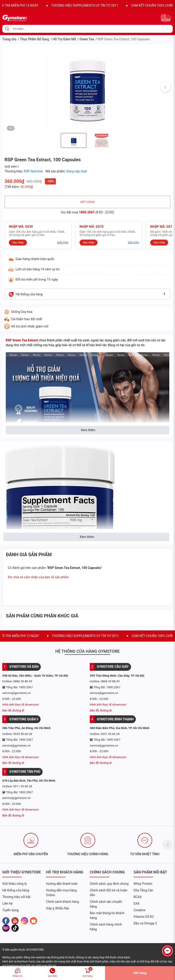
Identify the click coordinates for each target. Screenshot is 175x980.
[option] (87, 87)
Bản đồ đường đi (13, 710)
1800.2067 (87, 212)
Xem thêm (88, 430)
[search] (7, 29)
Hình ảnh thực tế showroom (21, 705)
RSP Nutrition (34, 171)
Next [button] (165, 87)
